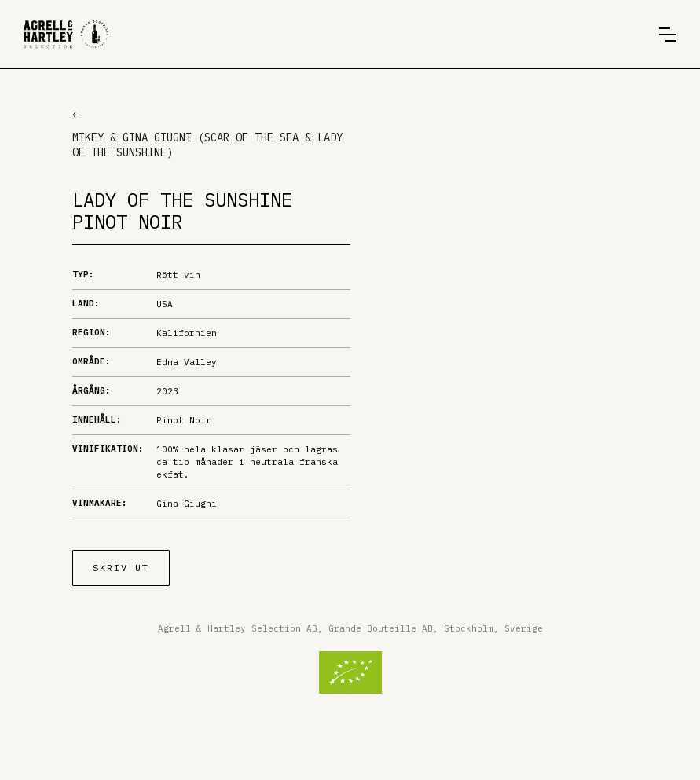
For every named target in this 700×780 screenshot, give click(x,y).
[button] (668, 35)
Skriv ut (121, 568)
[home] (66, 34)
